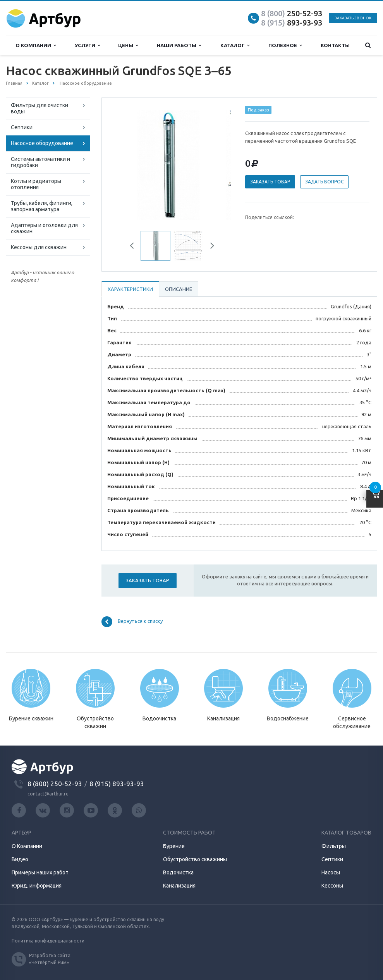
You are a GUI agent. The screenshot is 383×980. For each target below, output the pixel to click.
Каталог (235, 45)
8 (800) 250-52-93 (55, 784)
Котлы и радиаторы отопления (36, 184)
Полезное (285, 45)
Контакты (335, 45)
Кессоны (332, 886)
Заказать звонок (353, 18)
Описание (179, 289)
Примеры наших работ (40, 872)
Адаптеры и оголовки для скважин (44, 228)
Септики (22, 127)
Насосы (331, 872)
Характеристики (130, 289)
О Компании (27, 846)
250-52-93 (292, 13)
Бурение (174, 846)
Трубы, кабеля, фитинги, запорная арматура (42, 206)
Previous (135, 247)
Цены (128, 45)
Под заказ (258, 110)
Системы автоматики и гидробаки (40, 162)
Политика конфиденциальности (48, 941)
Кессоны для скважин (39, 247)
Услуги (87, 45)
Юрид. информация (37, 886)
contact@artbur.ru (48, 794)
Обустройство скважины (195, 859)
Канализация (179, 886)
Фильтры (334, 846)
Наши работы (179, 45)
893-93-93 (292, 23)
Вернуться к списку (132, 622)
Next (210, 247)
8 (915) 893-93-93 (117, 784)
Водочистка (178, 872)
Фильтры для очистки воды (40, 108)
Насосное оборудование (42, 143)
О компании (36, 45)
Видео (20, 859)
